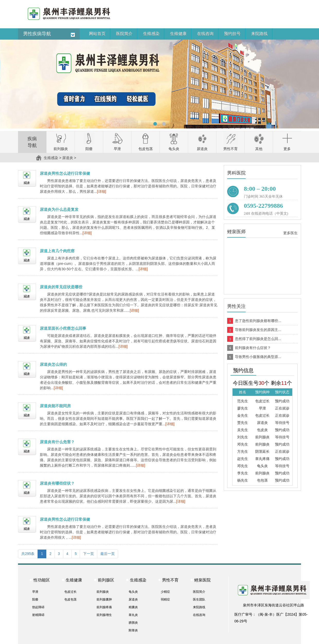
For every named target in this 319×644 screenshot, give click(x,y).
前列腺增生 (104, 615)
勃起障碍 (38, 607)
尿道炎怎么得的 (53, 364)
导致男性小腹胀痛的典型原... (258, 357)
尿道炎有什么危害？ (57, 442)
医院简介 (199, 592)
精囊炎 (133, 607)
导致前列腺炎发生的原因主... (258, 330)
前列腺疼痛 (104, 607)
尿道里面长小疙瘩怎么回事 (63, 328)
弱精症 (165, 599)
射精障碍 (38, 615)
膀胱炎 (133, 623)
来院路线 (199, 607)
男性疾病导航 (37, 34)
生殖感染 (51, 158)
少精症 (165, 592)
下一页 (88, 554)
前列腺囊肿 (104, 599)
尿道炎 (68, 158)
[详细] (102, 192)
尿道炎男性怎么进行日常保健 (65, 173)
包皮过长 (70, 592)
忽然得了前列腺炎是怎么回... (258, 339)
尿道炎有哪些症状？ (57, 483)
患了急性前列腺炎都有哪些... (258, 321)
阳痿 (35, 599)
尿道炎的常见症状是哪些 (61, 287)
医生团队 (199, 599)
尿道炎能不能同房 (55, 406)
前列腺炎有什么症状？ (253, 348)
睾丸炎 (133, 615)
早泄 (35, 592)
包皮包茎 (70, 599)
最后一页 (108, 554)
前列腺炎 (103, 592)
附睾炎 (133, 630)
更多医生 (290, 233)
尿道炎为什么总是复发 (59, 209)
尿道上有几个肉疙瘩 (57, 251)
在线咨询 (199, 615)
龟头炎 (133, 592)
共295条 (28, 554)
